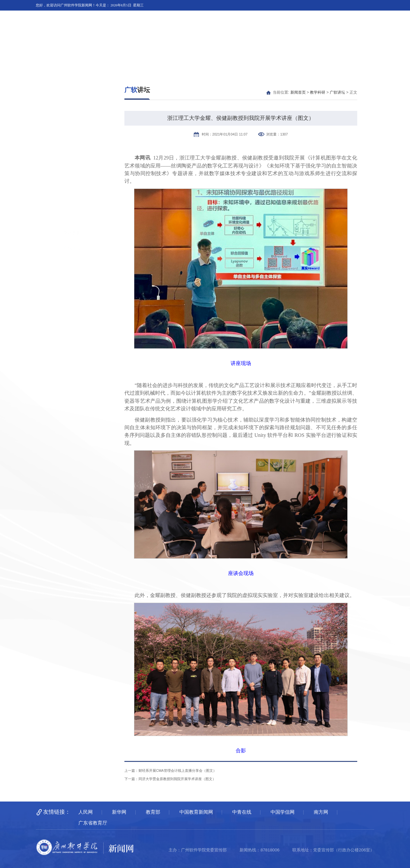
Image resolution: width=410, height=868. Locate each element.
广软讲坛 (72, 153)
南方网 (321, 812)
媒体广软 (130, 53)
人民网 (86, 812)
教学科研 (205, 53)
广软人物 (242, 53)
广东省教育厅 (93, 823)
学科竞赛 (72, 138)
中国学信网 (283, 812)
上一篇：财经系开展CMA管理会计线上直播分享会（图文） (170, 771)
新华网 (119, 812)
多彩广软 (318, 53)
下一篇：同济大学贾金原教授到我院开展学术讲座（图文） (170, 779)
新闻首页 (55, 53)
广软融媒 (280, 53)
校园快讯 (167, 53)
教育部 (153, 812)
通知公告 (355, 53)
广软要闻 (92, 53)
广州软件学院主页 (333, 19)
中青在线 (242, 812)
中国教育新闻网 (196, 812)
